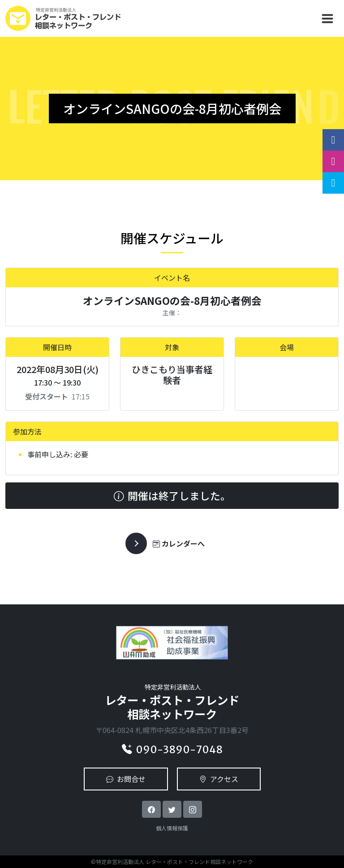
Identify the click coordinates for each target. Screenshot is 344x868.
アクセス (219, 779)
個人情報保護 (172, 828)
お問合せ (126, 779)
